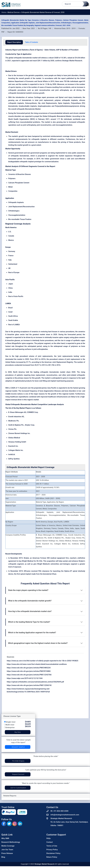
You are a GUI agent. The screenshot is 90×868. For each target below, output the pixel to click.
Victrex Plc (12, 429)
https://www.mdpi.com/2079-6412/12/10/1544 (25, 678)
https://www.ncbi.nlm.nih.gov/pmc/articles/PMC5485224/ (29, 668)
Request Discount (18, 774)
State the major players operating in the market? (28, 590)
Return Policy (52, 857)
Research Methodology (11, 842)
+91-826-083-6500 (61, 811)
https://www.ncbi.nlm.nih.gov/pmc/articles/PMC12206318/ (29, 685)
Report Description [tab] (14, 42)
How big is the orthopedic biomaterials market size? (30, 611)
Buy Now (18, 732)
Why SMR (5, 838)
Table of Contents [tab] (31, 42)
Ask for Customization (18, 788)
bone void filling (41, 381)
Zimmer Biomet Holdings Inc (19, 433)
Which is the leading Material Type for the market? (29, 622)
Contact (50, 842)
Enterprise (10, 727)
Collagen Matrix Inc (16, 450)
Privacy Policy (52, 850)
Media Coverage (8, 846)
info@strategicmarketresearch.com (65, 815)
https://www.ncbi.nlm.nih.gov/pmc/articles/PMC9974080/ (29, 671)
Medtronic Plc (14, 421)
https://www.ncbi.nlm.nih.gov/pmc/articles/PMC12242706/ (29, 675)
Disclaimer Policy (53, 853)
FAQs (49, 838)
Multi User (10, 725)
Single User (11, 722)
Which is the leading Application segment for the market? (32, 633)
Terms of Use (52, 846)
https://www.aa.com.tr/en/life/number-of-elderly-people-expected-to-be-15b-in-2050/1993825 (42, 661)
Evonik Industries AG (16, 417)
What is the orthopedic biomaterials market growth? (30, 601)
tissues (55, 332)
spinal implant (26, 574)
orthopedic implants (39, 139)
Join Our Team (7, 850)
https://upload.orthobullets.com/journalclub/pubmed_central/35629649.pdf (35, 682)
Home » (5, 12)
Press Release (7, 853)
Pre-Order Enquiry (18, 761)
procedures (22, 90)
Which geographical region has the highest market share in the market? (38, 643)
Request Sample (18, 747)
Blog (3, 857)
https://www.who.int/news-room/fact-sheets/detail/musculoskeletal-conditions (37, 664)
